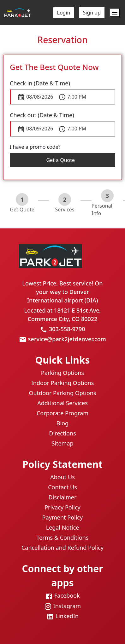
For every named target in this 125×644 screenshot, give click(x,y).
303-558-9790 (67, 329)
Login (64, 13)
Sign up (92, 13)
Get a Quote (62, 160)
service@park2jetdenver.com (67, 339)
